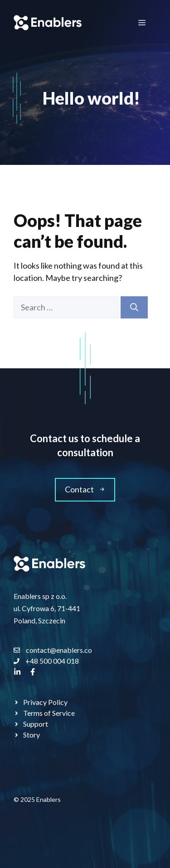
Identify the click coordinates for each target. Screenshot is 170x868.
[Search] (134, 307)
